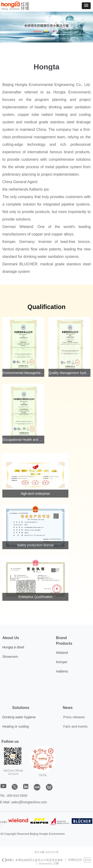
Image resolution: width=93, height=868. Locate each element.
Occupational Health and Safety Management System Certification (23, 440)
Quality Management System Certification (69, 373)
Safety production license (35, 545)
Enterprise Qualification (35, 597)
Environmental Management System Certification (23, 373)
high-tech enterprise (35, 494)
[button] (86, 6)
